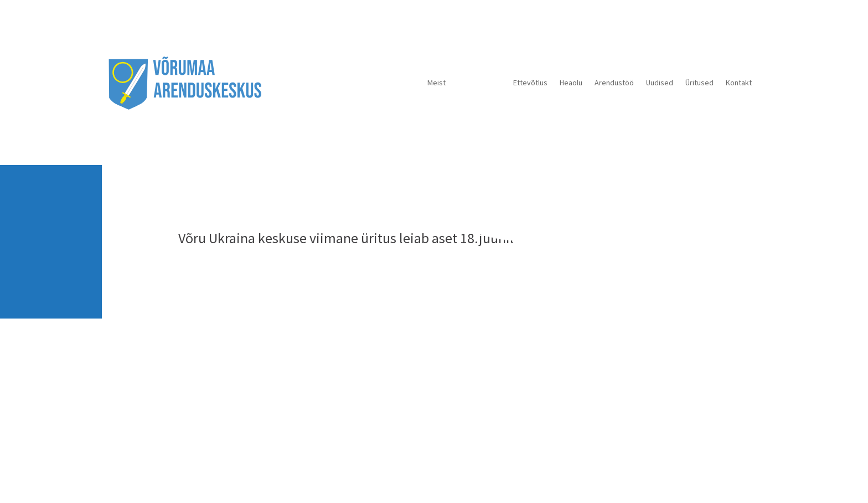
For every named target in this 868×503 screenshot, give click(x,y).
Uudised (660, 83)
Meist (436, 83)
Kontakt (739, 83)
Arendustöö (614, 83)
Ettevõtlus (530, 83)
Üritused (699, 83)
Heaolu (571, 83)
